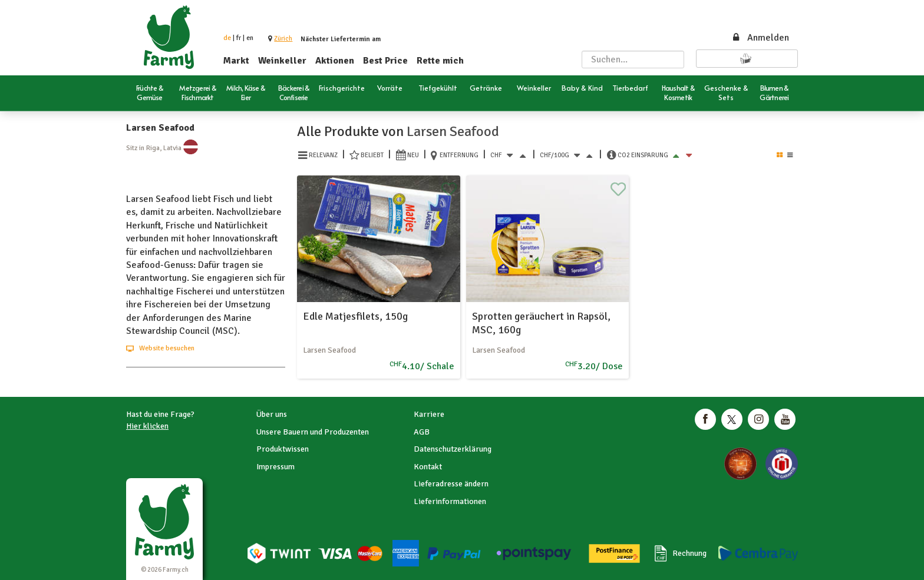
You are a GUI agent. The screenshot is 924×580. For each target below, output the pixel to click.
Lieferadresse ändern (451, 484)
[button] (283, 39)
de (227, 38)
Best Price (385, 61)
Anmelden (760, 38)
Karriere (429, 414)
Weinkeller (282, 61)
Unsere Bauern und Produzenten (313, 432)
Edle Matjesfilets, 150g (355, 316)
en (250, 38)
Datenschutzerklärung (453, 449)
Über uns (272, 414)
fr (239, 38)
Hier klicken (147, 426)
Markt (236, 61)
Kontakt (428, 467)
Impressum (275, 467)
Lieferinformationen (450, 501)
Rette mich (440, 61)
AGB (422, 432)
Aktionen (335, 61)
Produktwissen (283, 449)
